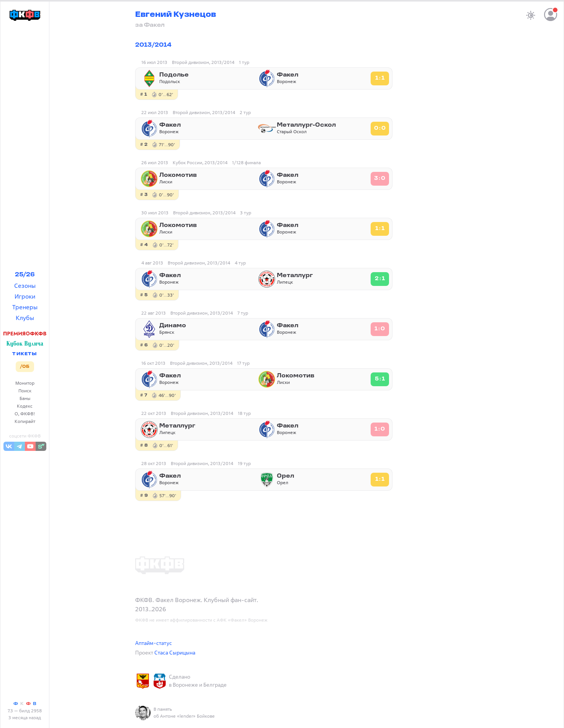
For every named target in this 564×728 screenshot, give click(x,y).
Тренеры (25, 307)
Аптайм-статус (154, 643)
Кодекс (25, 406)
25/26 (25, 275)
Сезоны (25, 286)
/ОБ (25, 367)
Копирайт (25, 421)
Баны (25, 398)
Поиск (25, 391)
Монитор (25, 383)
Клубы (25, 318)
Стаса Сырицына (175, 652)
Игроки (25, 296)
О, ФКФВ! (25, 414)
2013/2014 (153, 45)
